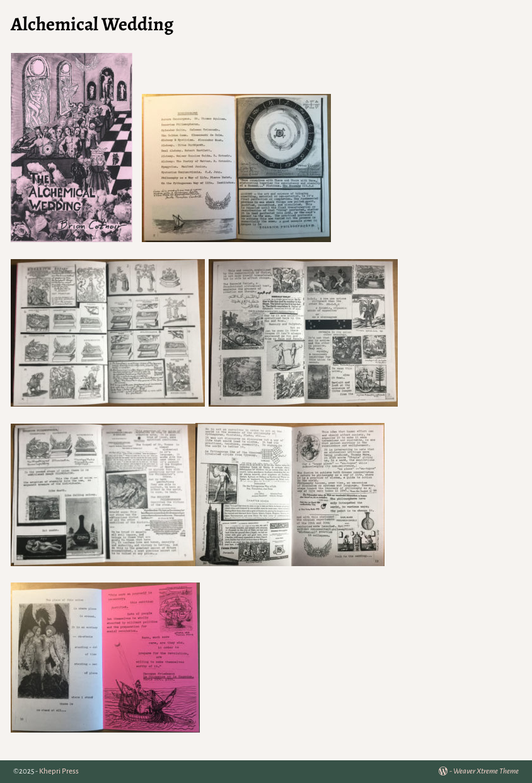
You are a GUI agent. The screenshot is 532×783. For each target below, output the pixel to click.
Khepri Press (59, 771)
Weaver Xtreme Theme (486, 771)
